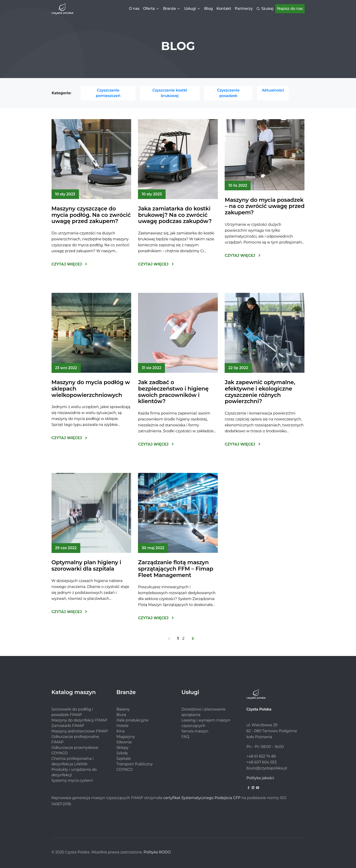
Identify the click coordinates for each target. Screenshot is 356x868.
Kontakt (224, 9)
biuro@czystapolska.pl (267, 768)
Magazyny (126, 737)
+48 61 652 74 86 (261, 756)
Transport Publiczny (135, 764)
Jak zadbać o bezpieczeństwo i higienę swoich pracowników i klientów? (173, 392)
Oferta (149, 9)
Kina (121, 731)
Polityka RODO (157, 852)
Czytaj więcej (67, 264)
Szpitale (124, 759)
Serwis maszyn (195, 731)
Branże (169, 9)
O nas (134, 9)
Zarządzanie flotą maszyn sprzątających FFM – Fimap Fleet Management (176, 569)
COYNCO (125, 770)
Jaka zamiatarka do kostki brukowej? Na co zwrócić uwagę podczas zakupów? (175, 215)
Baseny (123, 709)
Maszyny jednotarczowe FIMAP (80, 731)
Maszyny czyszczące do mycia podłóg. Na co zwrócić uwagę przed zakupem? (91, 215)
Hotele (123, 726)
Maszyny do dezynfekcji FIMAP (79, 720)
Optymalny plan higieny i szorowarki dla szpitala (86, 565)
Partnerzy (244, 9)
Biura (121, 715)
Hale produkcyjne (133, 720)
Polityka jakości (260, 778)
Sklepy (123, 748)
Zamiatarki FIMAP (68, 726)
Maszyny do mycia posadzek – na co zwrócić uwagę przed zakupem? (265, 206)
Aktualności (273, 90)
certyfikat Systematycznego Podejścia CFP (202, 798)
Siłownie (124, 742)
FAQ (185, 737)
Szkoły (122, 753)
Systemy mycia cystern (72, 780)
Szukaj (267, 9)
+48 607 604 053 (262, 762)
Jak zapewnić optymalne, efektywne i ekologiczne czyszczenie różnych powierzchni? (260, 392)
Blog (208, 9)
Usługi (190, 9)
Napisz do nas (290, 9)
